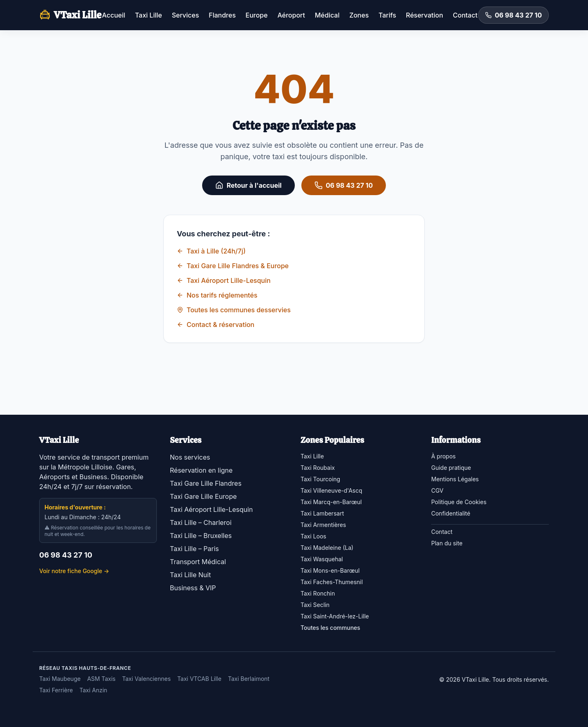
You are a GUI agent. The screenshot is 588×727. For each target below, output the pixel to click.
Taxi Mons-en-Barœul (330, 570)
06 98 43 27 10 (513, 15)
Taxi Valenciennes (146, 679)
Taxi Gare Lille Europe (203, 496)
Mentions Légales (455, 479)
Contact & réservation (216, 325)
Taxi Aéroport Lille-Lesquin (224, 280)
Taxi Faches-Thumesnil (332, 582)
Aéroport (291, 15)
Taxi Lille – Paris (194, 549)
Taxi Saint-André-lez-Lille (335, 616)
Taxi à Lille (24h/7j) (211, 251)
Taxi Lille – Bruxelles (201, 536)
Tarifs (387, 15)
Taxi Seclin (315, 605)
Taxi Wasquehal (322, 559)
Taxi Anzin (93, 690)
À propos (443, 456)
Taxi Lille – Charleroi (201, 522)
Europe (256, 15)
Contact (465, 15)
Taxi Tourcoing (320, 479)
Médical (327, 15)
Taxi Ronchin (318, 593)
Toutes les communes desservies (234, 310)
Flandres (222, 15)
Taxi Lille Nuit (190, 575)
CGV (437, 490)
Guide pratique (451, 468)
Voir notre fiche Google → (74, 571)
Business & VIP (193, 588)
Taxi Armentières (323, 525)
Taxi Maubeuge (60, 679)
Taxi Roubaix (318, 468)
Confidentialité (451, 513)
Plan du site (447, 543)
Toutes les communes (330, 628)
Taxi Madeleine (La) (327, 548)
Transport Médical (198, 562)
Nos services (190, 457)
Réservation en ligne (201, 470)
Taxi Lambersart (322, 513)
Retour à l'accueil (248, 185)
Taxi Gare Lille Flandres (206, 483)
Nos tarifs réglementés (217, 295)
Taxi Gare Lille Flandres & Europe (233, 266)
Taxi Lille (149, 15)
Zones (359, 15)
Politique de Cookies (459, 502)
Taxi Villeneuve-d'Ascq (331, 490)
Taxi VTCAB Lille (199, 679)
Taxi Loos (313, 536)
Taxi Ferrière (56, 690)
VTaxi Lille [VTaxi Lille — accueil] (70, 15)
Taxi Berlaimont (249, 679)
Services (186, 15)
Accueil (114, 15)
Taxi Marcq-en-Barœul (331, 502)
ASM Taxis (101, 679)
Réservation (424, 15)
